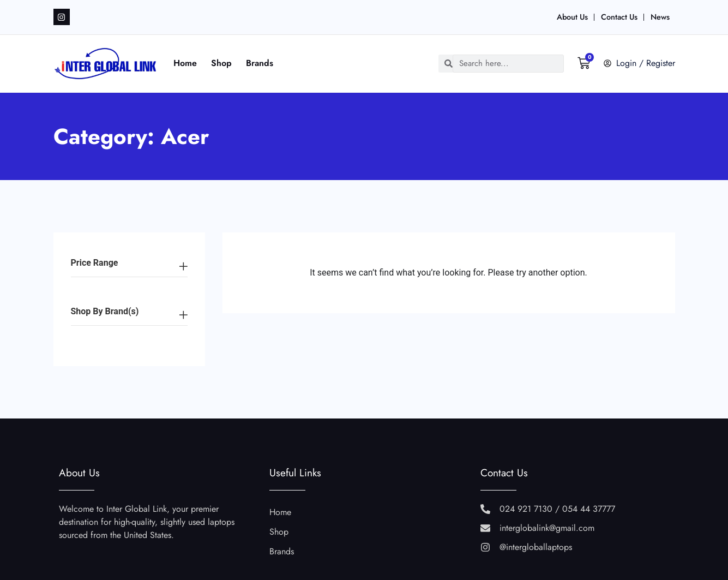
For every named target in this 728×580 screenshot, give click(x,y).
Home (186, 63)
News (660, 17)
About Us (572, 17)
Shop (222, 63)
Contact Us (619, 17)
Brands (260, 63)
